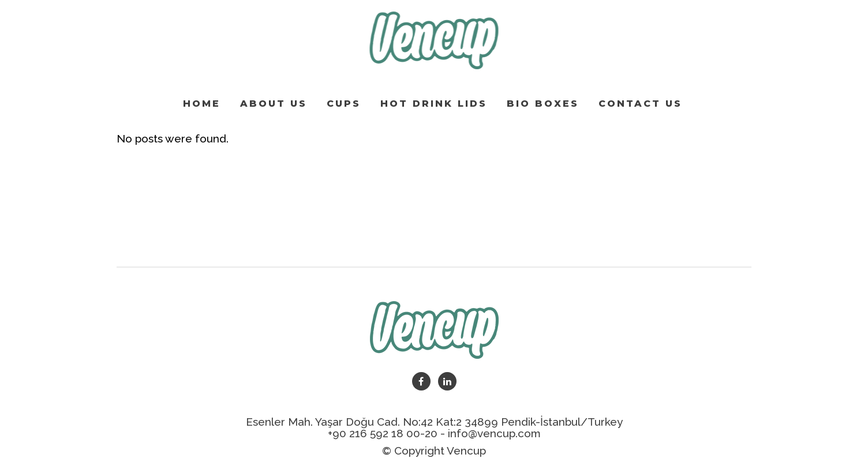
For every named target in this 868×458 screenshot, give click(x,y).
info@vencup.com (494, 433)
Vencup (466, 451)
